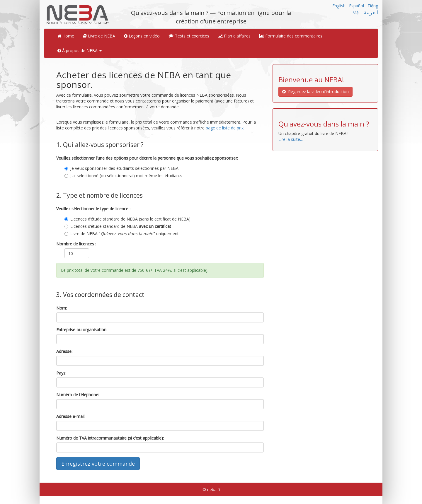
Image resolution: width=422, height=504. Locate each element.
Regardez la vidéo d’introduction (315, 92)
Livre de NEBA (99, 36)
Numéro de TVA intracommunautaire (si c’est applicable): (110, 438)
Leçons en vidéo (142, 36)
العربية (371, 12)
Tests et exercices (189, 36)
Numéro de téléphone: (78, 395)
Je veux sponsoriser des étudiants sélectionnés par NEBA (121, 168)
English (339, 6)
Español (357, 6)
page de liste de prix (225, 128)
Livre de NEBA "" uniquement (122, 234)
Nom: (62, 308)
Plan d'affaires (234, 36)
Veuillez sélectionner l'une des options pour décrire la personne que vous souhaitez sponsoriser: (147, 158)
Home (66, 36)
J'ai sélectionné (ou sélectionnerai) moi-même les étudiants (123, 176)
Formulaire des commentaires (291, 36)
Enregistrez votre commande (98, 464)
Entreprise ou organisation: (82, 330)
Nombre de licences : (76, 244)
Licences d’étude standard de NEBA (118, 226)
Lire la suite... (291, 139)
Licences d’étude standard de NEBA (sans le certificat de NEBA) (127, 219)
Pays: (61, 373)
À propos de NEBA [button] (80, 51)
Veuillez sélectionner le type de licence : (93, 209)
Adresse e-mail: (71, 416)
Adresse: (64, 351)
